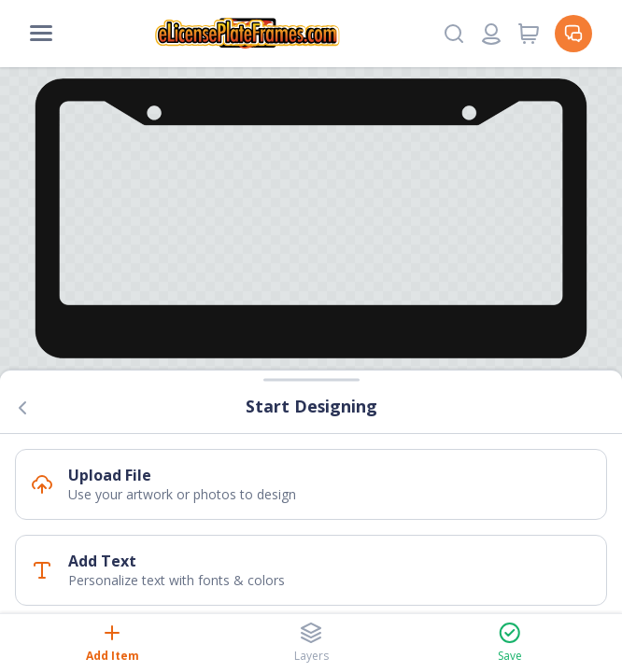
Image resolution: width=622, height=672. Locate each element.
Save (510, 643)
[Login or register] (491, 34)
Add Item (113, 643)
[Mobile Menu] (41, 34)
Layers (311, 643)
